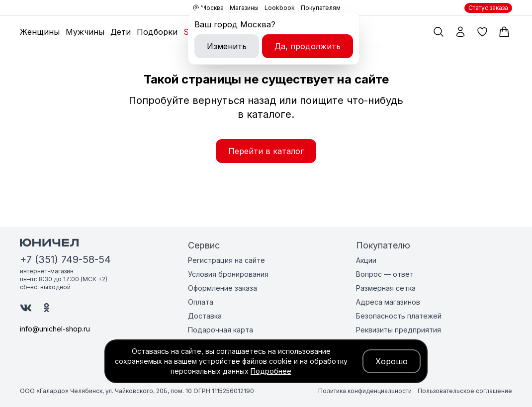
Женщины (40, 32)
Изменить (227, 46)
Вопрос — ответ (385, 274)
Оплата (201, 302)
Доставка (205, 316)
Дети (121, 32)
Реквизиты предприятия (399, 330)
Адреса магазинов (388, 302)
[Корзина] (504, 32)
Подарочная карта (221, 330)
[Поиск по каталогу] (439, 32)
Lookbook (280, 8)
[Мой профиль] (460, 32)
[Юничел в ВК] (26, 308)
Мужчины (85, 32)
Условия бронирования (228, 274)
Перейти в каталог (266, 151)
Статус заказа (488, 8)
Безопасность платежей (399, 316)
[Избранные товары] (482, 32)
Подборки (157, 32)
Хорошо (392, 361)
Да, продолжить (308, 46)
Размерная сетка (386, 288)
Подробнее (271, 371)
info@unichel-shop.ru (55, 329)
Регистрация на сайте (226, 260)
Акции (366, 260)
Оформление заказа (222, 288)
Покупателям (321, 8)
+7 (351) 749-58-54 (65, 259)
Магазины (244, 8)
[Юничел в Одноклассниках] (46, 308)
